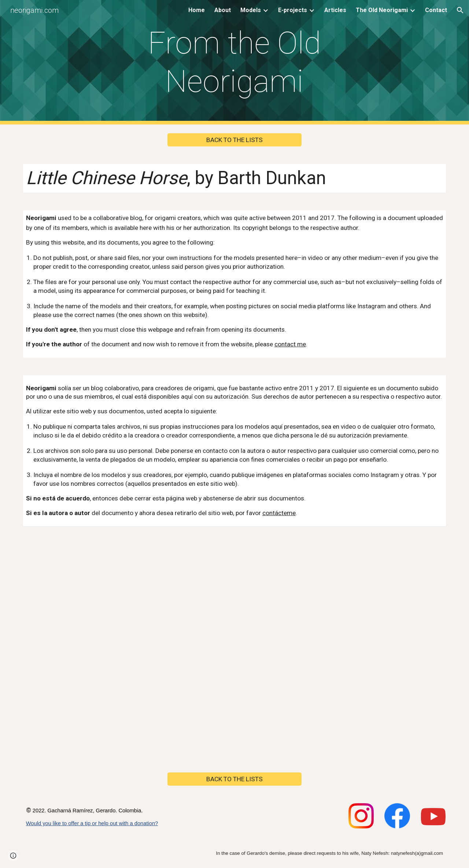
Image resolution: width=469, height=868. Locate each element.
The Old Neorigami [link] (382, 10)
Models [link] (251, 10)
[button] (460, 10)
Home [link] (197, 10)
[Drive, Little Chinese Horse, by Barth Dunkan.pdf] (234, 649)
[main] (234, 62)
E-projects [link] (293, 10)
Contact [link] (436, 10)
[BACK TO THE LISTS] (234, 140)
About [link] (223, 10)
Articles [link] (335, 10)
